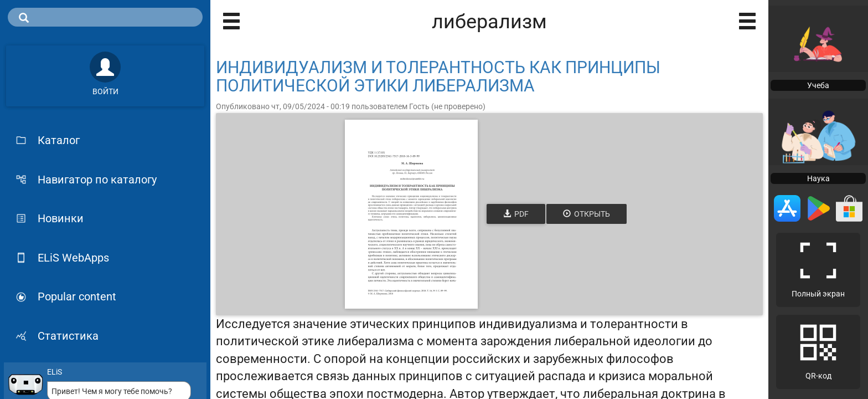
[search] (105, 17)
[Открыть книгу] (411, 214)
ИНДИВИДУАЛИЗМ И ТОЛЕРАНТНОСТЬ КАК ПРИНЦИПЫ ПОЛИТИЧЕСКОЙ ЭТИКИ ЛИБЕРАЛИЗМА (438, 76)
